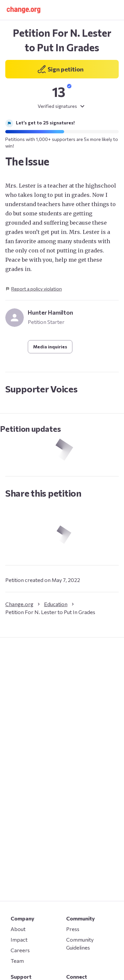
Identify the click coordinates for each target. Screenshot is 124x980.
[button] (23, 10)
